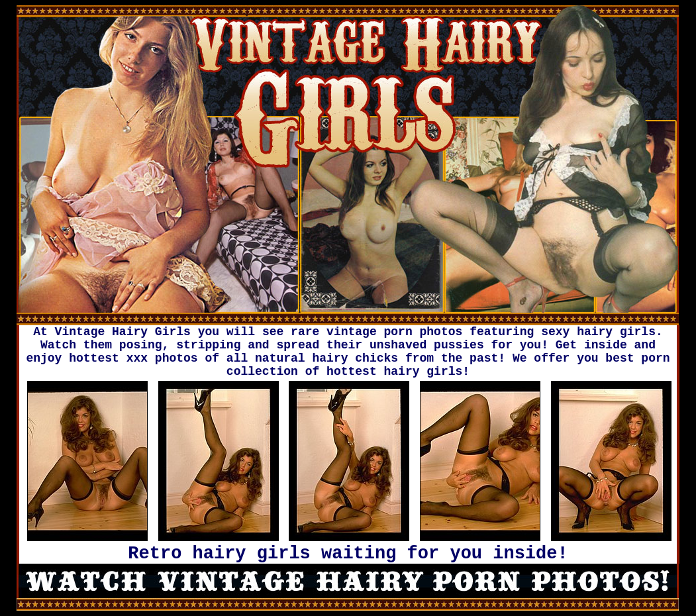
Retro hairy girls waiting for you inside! (348, 554)
